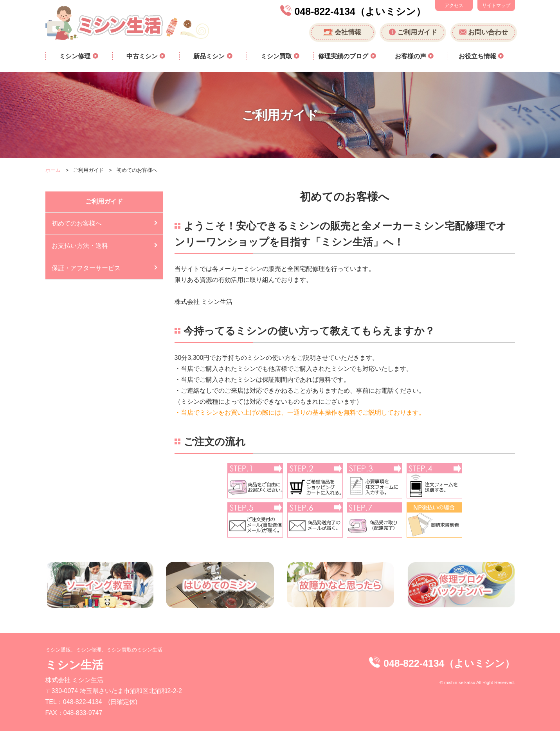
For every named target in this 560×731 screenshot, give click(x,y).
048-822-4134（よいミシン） (360, 11)
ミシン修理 (76, 56)
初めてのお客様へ (77, 223)
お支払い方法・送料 (80, 246)
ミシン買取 (277, 56)
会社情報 (348, 32)
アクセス (454, 5)
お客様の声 (411, 56)
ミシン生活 (74, 665)
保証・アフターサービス (86, 268)
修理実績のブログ (344, 56)
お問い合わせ (488, 32)
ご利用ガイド (417, 32)
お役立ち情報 (478, 56)
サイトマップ (496, 5)
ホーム (53, 170)
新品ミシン (210, 56)
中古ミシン (143, 56)
